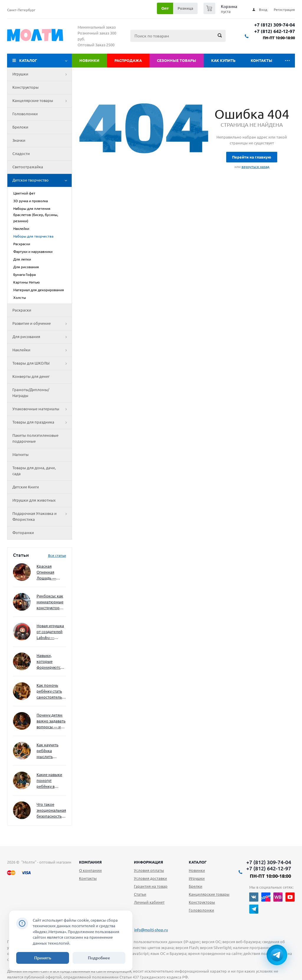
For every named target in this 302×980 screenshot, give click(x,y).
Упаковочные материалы (42, 409)
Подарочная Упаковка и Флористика (42, 517)
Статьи (140, 894)
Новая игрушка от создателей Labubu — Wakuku (50, 632)
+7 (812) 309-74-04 (275, 25)
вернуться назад (255, 167)
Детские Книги (26, 487)
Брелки (196, 886)
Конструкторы (26, 87)
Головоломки (25, 114)
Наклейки (42, 350)
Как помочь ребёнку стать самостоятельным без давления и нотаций (51, 692)
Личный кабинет (149, 902)
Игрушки (42, 74)
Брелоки (20, 127)
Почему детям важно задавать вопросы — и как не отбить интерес (51, 721)
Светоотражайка (28, 167)
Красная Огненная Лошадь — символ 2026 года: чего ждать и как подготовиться (50, 573)
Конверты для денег (31, 376)
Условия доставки (150, 878)
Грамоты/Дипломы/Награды (31, 393)
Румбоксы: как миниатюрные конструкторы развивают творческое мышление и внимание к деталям (50, 602)
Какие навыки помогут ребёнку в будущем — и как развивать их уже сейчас (49, 781)
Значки (19, 140)
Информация (148, 862)
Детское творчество (42, 180)
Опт (165, 8)
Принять (43, 958)
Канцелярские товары (42, 101)
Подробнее (99, 958)
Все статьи (57, 555)
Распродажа (128, 60)
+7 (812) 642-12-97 (275, 31)
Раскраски (22, 310)
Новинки (89, 60)
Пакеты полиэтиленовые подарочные (35, 438)
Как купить (223, 60)
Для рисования (42, 337)
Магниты (20, 454)
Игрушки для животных (34, 500)
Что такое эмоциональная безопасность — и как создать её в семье (51, 811)
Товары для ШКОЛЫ (42, 363)
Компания (90, 862)
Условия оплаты (149, 870)
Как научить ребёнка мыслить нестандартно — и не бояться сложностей (50, 751)
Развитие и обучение (42, 324)
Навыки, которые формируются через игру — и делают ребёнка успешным (50, 662)
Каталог (28, 60)
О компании (90, 870)
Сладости (21, 154)
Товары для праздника (42, 422)
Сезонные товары (177, 60)
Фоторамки (23, 533)
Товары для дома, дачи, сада (34, 471)
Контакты (261, 60)
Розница (185, 8)
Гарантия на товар (151, 886)
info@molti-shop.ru (151, 930)
